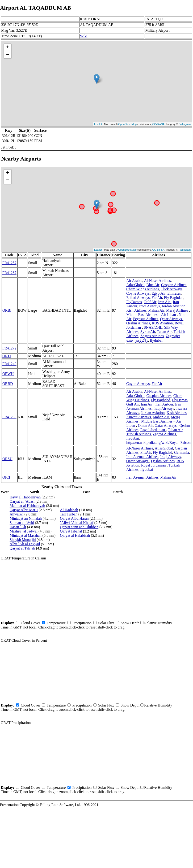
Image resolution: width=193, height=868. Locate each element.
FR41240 (9, 364)
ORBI (7, 310)
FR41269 (9, 417)
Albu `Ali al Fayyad (25, 544)
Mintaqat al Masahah (26, 535)
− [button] (8, 55)
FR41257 (9, 263)
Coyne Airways (138, 293)
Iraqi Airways (150, 306)
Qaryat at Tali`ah (22, 548)
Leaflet (98, 124)
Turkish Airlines (138, 434)
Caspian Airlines (174, 285)
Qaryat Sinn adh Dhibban (79, 527)
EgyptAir (158, 293)
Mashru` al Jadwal (24, 531)
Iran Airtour (164, 404)
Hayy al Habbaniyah (25, 497)
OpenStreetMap (127, 124)
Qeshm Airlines (138, 323)
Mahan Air (156, 310)
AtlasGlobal (135, 285)
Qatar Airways (171, 319)
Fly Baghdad (174, 298)
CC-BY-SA (159, 124)
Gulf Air (150, 302)
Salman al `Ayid (22, 523)
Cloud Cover (30, 623)
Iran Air (164, 302)
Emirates (174, 293)
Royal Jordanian (153, 430)
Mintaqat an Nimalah (26, 518)
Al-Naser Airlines (157, 281)
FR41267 (9, 273)
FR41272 (9, 348)
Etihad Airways (138, 298)
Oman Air (145, 425)
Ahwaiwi (17, 514)
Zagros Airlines (152, 336)
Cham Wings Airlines (143, 289)
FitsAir (157, 298)
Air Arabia (134, 281)
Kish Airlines (136, 310)
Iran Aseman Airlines (142, 457)
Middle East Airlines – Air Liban (151, 315)
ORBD (8, 384)
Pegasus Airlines (146, 319)
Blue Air (153, 285)
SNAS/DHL (153, 327)
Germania (182, 452)
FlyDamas (134, 302)
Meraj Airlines (178, 310)
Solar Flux (106, 623)
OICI (6, 477)
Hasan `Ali (18, 527)
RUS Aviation (162, 323)
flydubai (156, 340)
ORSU (7, 459)
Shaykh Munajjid (23, 540)
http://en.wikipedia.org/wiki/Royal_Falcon (158, 443)
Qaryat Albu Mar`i (24, 510)
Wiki (84, 36)
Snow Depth (130, 623)
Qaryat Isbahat (71, 531)
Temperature (56, 623)
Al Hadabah (69, 510)
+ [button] (8, 48)
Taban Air (164, 332)
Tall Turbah (69, 514)
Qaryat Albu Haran (74, 518)
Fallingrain (185, 124)
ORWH (8, 374)
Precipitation (82, 623)
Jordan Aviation (174, 306)
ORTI (7, 356)
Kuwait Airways (138, 417)
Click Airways (172, 289)
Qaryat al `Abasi (22, 501)
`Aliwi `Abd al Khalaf (77, 523)
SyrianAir (148, 332)
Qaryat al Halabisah (75, 535)
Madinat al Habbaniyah (27, 506)
